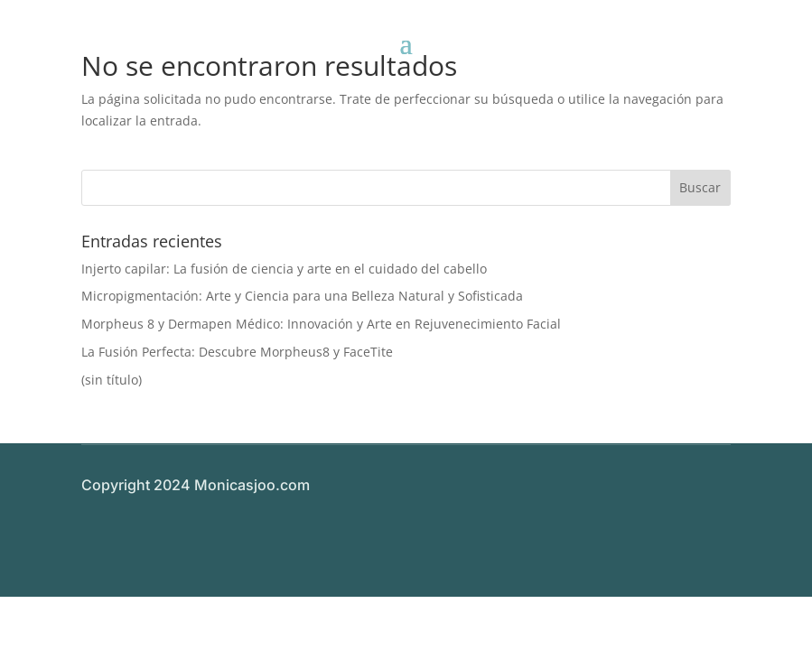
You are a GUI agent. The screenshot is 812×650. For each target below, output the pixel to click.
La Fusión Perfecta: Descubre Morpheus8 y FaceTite (237, 352)
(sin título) (112, 380)
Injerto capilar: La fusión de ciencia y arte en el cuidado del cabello (284, 269)
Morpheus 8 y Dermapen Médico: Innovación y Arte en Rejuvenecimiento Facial (321, 324)
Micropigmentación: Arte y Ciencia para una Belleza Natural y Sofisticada (302, 296)
